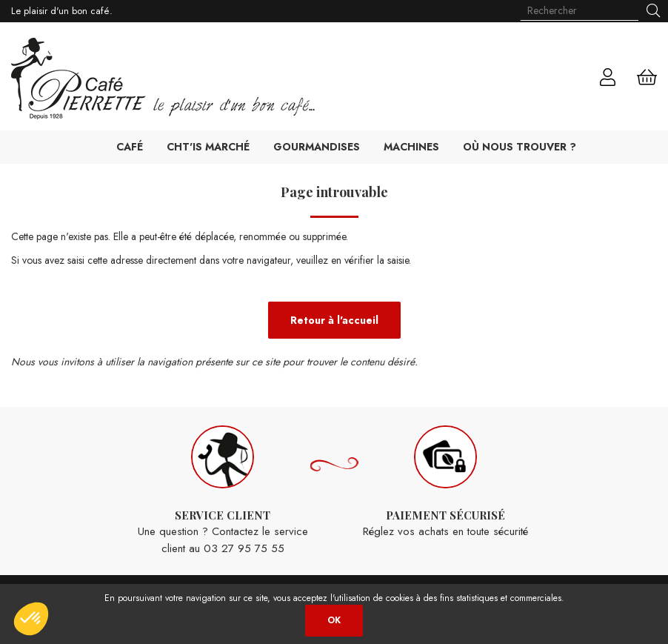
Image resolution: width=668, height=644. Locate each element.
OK (334, 620)
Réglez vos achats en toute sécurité (445, 483)
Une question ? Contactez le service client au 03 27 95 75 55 (223, 491)
